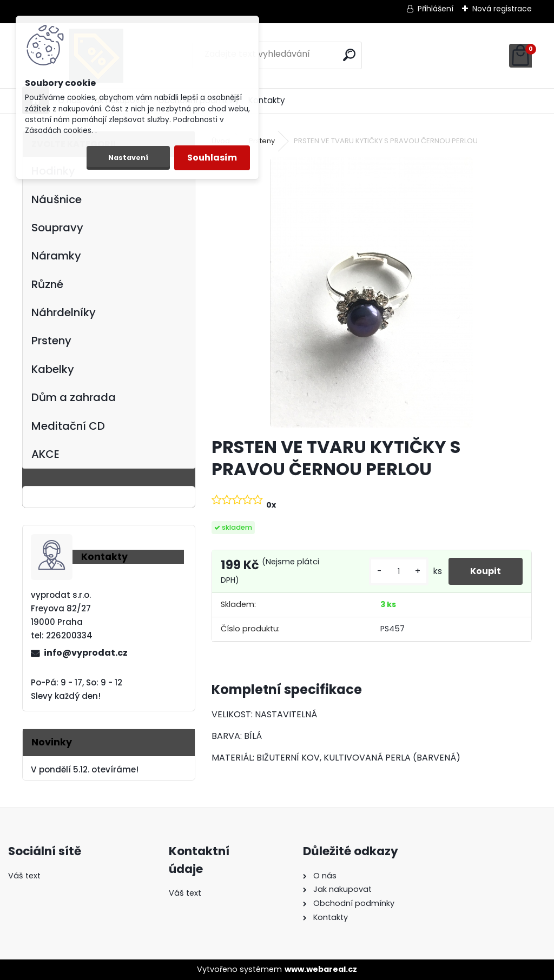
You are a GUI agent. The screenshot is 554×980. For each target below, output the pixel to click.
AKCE (45, 454)
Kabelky (53, 369)
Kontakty (267, 100)
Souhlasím (212, 158)
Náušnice (57, 199)
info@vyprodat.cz (86, 653)
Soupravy (57, 228)
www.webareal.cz (321, 969)
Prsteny (51, 341)
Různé (47, 284)
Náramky (56, 256)
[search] (349, 55)
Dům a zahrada (74, 397)
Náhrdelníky (64, 312)
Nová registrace (502, 9)
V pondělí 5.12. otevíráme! (85, 769)
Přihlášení (436, 9)
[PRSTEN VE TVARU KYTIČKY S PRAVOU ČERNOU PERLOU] (371, 292)
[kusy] (399, 572)
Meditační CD (68, 426)
